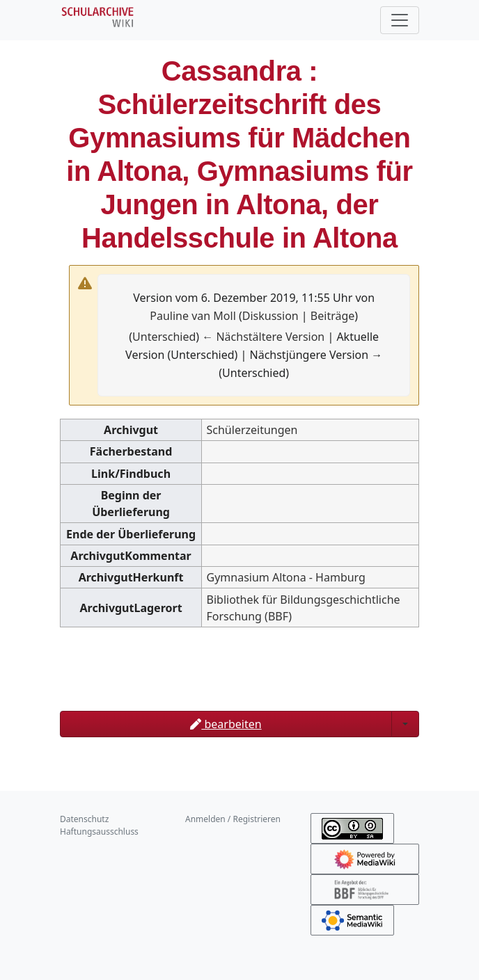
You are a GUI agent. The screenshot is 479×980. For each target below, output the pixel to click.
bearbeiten (226, 724)
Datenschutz (84, 819)
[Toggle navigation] (400, 20)
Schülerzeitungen (252, 430)
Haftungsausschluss (99, 832)
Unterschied (164, 337)
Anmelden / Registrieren (233, 819)
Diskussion (270, 316)
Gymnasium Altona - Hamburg (286, 577)
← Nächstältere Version (263, 337)
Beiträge (332, 316)
